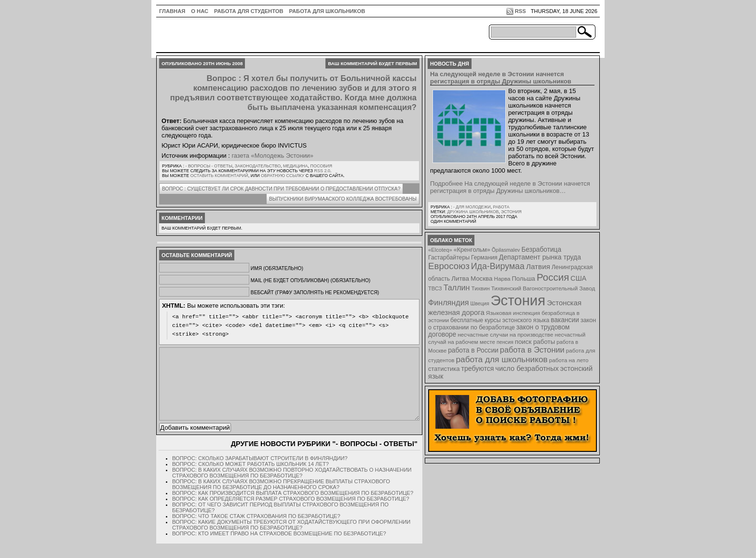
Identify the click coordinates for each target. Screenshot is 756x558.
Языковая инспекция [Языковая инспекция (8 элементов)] (513, 313)
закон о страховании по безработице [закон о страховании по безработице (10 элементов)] (512, 324)
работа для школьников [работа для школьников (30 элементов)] (502, 359)
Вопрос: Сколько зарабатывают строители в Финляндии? (260, 473)
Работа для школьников (327, 11)
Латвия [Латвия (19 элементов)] (538, 266)
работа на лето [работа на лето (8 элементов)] (569, 360)
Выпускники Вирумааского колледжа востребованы (343, 199)
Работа (501, 207)
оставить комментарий (219, 176)
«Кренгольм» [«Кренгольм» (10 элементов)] (472, 250)
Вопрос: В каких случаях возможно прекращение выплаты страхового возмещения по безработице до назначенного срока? (281, 499)
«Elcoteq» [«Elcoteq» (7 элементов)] (440, 250)
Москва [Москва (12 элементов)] (482, 279)
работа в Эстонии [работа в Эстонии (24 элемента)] (532, 350)
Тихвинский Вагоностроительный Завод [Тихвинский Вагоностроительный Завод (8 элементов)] (543, 288)
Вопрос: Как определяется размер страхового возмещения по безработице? (291, 513)
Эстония (511, 212)
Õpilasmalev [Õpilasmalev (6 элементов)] (506, 250)
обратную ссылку (283, 176)
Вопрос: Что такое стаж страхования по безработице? (256, 531)
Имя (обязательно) (277, 268)
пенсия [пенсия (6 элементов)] (505, 342)
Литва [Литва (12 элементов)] (460, 279)
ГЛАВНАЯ (172, 11)
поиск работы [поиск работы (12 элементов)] (535, 342)
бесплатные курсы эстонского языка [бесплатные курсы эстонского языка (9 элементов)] (500, 320)
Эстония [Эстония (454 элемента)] (518, 300)
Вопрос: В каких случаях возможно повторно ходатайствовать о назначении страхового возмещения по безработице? (292, 487)
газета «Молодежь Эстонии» (272, 156)
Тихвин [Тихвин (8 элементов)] (481, 288)
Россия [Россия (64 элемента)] (553, 277)
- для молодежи (472, 207)
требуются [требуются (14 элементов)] (478, 368)
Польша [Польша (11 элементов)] (524, 279)
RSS (520, 11)
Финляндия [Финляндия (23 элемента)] (448, 302)
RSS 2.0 (322, 171)
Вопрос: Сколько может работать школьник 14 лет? (250, 478)
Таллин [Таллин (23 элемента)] (457, 287)
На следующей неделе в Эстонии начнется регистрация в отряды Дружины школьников (501, 78)
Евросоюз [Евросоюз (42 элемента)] (449, 266)
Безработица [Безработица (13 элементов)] (541, 250)
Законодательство (258, 166)
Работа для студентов (249, 11)
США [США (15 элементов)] (578, 278)
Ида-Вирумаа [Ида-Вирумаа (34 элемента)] (498, 266)
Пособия (321, 166)
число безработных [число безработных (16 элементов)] (527, 368)
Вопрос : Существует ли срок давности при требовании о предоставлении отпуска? (281, 189)
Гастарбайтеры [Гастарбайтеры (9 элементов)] (449, 258)
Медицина (295, 166)
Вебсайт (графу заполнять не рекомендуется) (315, 293)
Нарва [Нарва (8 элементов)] (502, 279)
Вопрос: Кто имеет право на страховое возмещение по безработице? (279, 548)
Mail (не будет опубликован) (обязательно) (310, 280)
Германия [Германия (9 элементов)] (484, 258)
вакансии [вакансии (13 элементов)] (565, 320)
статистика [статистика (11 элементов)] (444, 369)
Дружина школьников (473, 212)
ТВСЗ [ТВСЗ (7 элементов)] (435, 288)
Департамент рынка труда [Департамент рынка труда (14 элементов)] (540, 257)
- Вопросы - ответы (209, 166)
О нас (200, 11)
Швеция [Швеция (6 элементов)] (479, 303)
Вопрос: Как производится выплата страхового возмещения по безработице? (293, 507)
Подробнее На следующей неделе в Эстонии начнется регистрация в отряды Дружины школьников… (510, 187)
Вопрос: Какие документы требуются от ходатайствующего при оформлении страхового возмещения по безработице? (291, 539)
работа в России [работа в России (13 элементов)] (473, 350)
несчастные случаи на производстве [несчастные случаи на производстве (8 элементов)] (505, 334)
